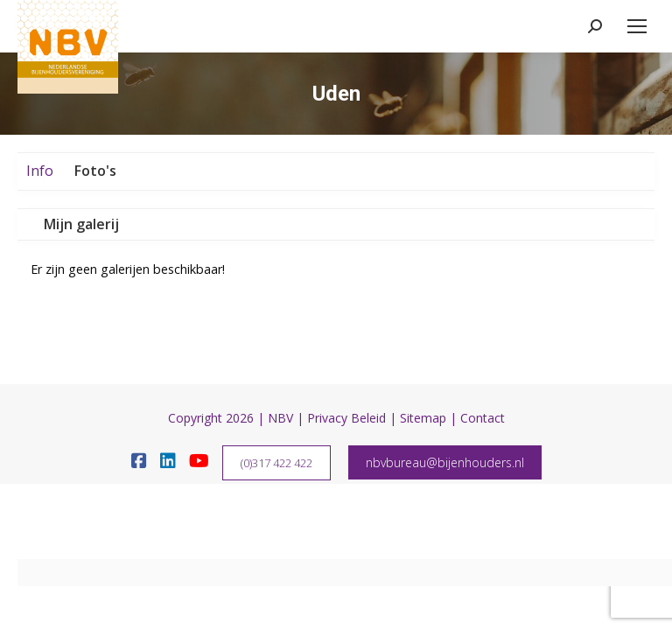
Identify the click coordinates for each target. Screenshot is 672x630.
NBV (280, 418)
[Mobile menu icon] (637, 26)
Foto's (95, 171)
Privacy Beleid (346, 418)
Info (40, 171)
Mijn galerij (81, 224)
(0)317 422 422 (276, 463)
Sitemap (423, 418)
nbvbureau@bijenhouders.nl (445, 462)
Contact (483, 418)
